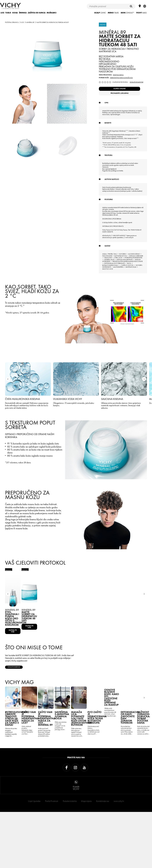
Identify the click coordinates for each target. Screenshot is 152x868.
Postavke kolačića (70, 857)
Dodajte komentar (136, 82)
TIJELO (8, 13)
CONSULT (127, 13)
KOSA (15, 13)
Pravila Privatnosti (52, 857)
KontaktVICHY (76, 841)
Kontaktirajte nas (103, 857)
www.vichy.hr (119, 857)
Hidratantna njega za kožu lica (121, 78)
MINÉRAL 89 (30, 22)
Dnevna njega (118, 75)
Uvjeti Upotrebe (34, 857)
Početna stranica (12, 22)
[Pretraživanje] (131, 6)
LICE (2, 13)
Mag (141, 13)
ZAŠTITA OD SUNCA (37, 13)
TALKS (113, 13)
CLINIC (100, 13)
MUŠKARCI (52, 13)
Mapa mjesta (86, 857)
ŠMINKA (23, 13)
